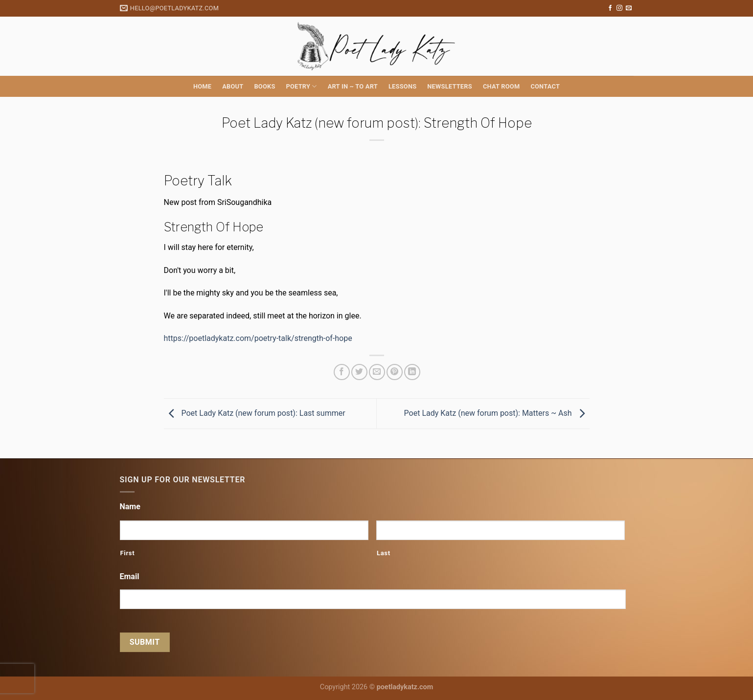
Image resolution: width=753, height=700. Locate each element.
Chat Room (501, 86)
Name (130, 507)
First (128, 553)
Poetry (302, 86)
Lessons (402, 86)
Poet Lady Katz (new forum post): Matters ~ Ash (497, 413)
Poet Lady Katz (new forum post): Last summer (255, 413)
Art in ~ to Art (353, 86)
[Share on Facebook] (342, 372)
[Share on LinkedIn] (412, 372)
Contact (545, 86)
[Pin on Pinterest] (395, 372)
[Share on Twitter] (359, 372)
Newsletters (450, 86)
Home (202, 86)
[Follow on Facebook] (610, 8)
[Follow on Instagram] (619, 8)
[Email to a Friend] (377, 372)
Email (130, 576)
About (233, 86)
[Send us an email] (629, 8)
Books (264, 86)
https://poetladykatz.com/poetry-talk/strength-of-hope (258, 338)
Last (384, 553)
